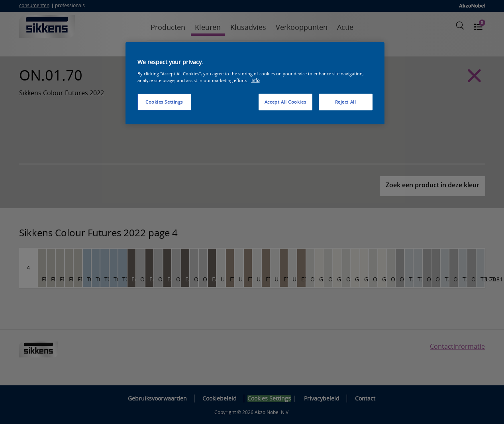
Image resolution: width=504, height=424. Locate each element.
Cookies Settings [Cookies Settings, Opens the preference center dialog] (164, 102)
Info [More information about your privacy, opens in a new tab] (256, 80)
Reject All (346, 102)
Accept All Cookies (285, 102)
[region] (255, 83)
